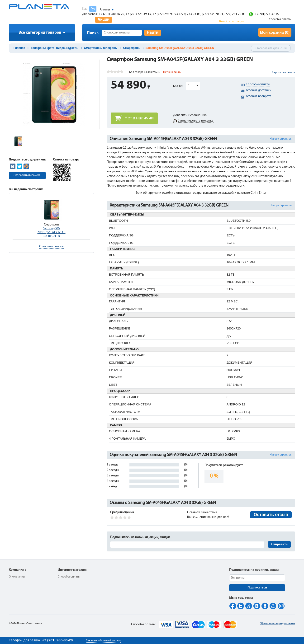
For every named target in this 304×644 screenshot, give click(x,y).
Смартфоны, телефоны (101, 48)
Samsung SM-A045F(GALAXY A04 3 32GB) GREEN (52, 232)
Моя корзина (275, 32)
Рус (93, 9)
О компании (17, 577)
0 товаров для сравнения (271, 48)
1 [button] (189, 86)
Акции (104, 20)
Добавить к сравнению (190, 115)
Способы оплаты (280, 19)
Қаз (85, 9)
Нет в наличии (139, 118)
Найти (153, 33)
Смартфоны (132, 48)
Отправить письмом (27, 175)
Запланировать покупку (196, 121)
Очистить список (52, 247)
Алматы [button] (105, 10)
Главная (19, 48)
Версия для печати (284, 73)
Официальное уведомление (278, 624)
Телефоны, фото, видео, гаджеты (55, 48)
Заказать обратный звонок (103, 640)
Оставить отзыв (271, 515)
